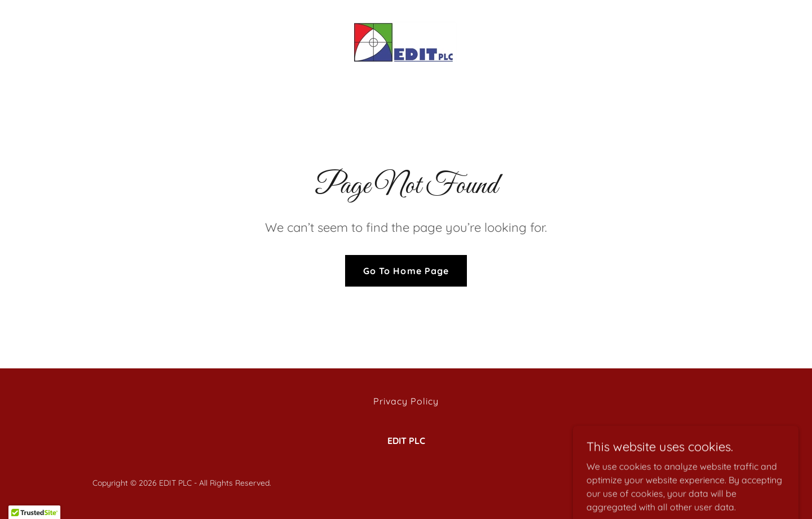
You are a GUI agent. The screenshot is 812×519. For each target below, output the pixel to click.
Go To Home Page (406, 271)
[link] (406, 42)
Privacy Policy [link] (406, 401)
